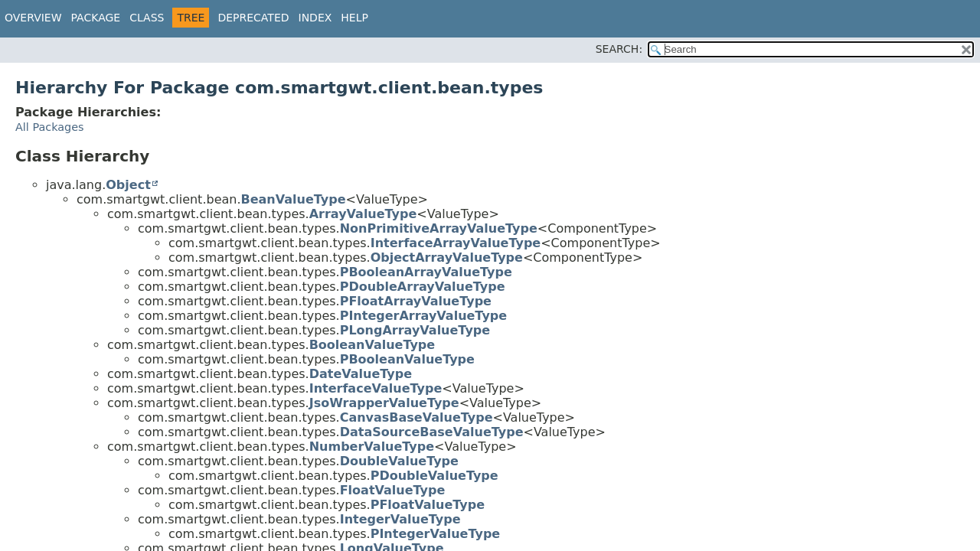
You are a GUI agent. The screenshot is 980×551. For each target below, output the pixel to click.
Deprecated (253, 18)
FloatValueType (393, 490)
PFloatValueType (428, 505)
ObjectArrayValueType (447, 258)
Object (128, 185)
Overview (33, 18)
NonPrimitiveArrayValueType (439, 228)
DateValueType (361, 374)
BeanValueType (294, 199)
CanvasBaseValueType (416, 417)
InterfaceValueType (376, 388)
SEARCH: (619, 49)
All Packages (50, 127)
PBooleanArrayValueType (426, 272)
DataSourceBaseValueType (432, 432)
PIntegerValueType (436, 534)
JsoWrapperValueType (384, 403)
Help (354, 18)
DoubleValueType (399, 461)
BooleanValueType (372, 345)
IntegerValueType (400, 519)
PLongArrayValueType (415, 330)
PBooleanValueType (407, 359)
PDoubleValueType (434, 476)
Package (96, 18)
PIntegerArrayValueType (423, 316)
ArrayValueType (363, 214)
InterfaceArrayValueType (456, 243)
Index (315, 18)
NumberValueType (372, 447)
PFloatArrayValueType (416, 301)
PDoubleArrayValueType (423, 287)
